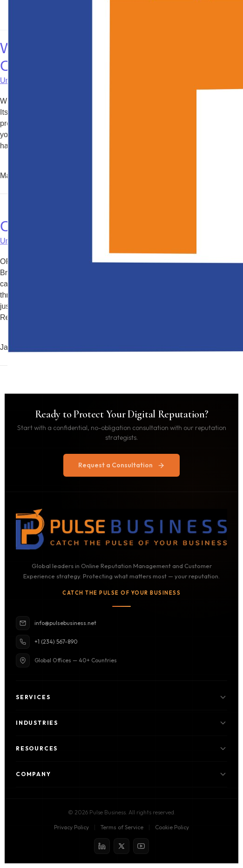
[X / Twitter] (121, 846)
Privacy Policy (71, 827)
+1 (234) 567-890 (47, 642)
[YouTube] (141, 846)
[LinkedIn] (102, 846)
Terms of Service (122, 827)
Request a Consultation (121, 465)
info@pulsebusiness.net (56, 623)
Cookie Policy (172, 827)
